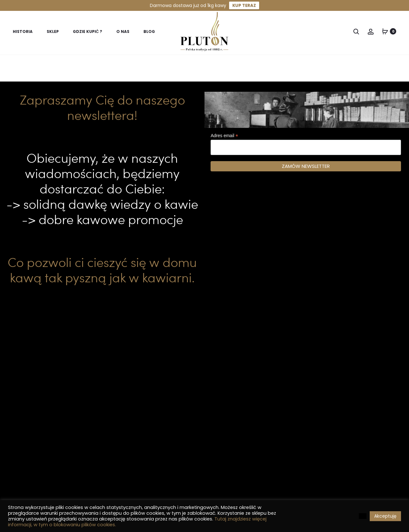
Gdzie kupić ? (88, 31)
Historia (23, 31)
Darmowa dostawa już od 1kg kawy (188, 5)
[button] (363, 516)
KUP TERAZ (244, 5)
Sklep (53, 31)
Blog (149, 31)
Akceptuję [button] (385, 516)
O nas (123, 31)
